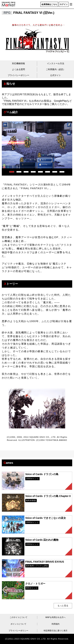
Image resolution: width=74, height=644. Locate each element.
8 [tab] (61, 171)
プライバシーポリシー (18, 75)
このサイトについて (19, 617)
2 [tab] (18, 171)
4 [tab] (33, 171)
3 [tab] (25, 171)
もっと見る (63, 606)
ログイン (64, 4)
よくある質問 (18, 69)
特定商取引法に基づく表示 (56, 631)
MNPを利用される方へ (56, 617)
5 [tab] (40, 171)
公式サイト (56, 75)
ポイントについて (18, 624)
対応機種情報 (18, 63)
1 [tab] (11, 171)
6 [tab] (47, 171)
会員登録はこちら (49, 4)
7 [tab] (54, 171)
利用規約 (56, 624)
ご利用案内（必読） (56, 69)
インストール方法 (56, 63)
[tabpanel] (37, 145)
